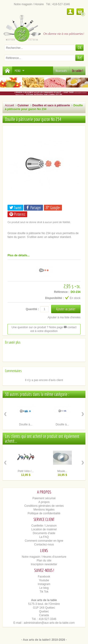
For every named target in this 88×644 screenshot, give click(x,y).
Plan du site (44, 561)
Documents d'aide (44, 533)
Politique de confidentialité (44, 513)
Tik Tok (44, 592)
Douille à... (26, 424)
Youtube (44, 580)
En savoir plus (13, 342)
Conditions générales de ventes (44, 506)
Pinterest (17, 214)
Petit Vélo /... (26, 471)
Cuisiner (23, 105)
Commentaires (13, 371)
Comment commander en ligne (44, 541)
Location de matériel (44, 529)
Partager (33, 208)
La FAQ (44, 537)
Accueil (10, 105)
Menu (20, 71)
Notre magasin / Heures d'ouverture (44, 557)
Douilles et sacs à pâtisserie (51, 105)
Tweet (15, 208)
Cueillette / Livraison (44, 526)
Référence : (62, 292)
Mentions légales (44, 510)
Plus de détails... (19, 255)
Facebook (44, 577)
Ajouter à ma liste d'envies (64, 317)
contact (70, 327)
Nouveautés (61, 71)
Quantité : (32, 309)
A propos (44, 502)
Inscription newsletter (44, 564)
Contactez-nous (44, 544)
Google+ (53, 208)
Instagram (44, 584)
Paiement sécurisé (44, 498)
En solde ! (78, 71)
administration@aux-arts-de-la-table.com (49, 623)
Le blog (44, 588)
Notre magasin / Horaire (29, 4)
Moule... (62, 471)
